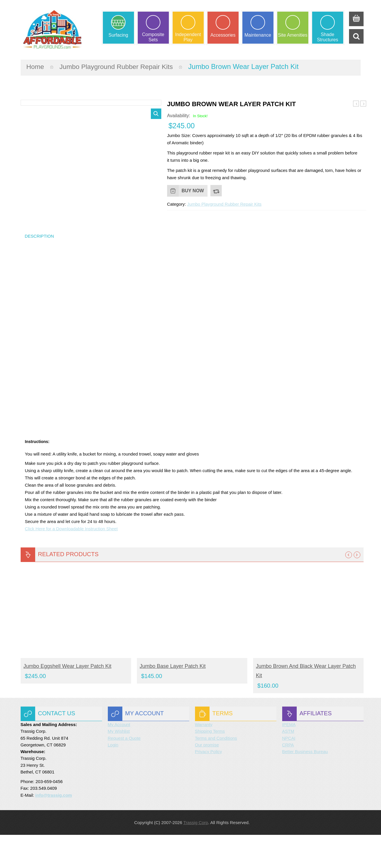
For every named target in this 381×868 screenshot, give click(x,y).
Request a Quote (124, 771)
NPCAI (289, 771)
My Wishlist (119, 765)
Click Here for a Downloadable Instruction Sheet (71, 562)
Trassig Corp (196, 856)
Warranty (204, 758)
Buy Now (193, 190)
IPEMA (289, 758)
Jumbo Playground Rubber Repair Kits (120, 66)
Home (36, 66)
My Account (119, 758)
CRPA (288, 778)
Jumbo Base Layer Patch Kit (173, 700)
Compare (216, 190)
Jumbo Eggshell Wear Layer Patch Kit (356, 103)
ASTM (288, 765)
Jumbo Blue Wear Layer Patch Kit (363, 103)
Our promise (207, 778)
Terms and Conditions (216, 771)
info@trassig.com (53, 828)
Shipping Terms (210, 765)
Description (40, 269)
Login (113, 778)
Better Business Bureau (305, 785)
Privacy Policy (209, 785)
